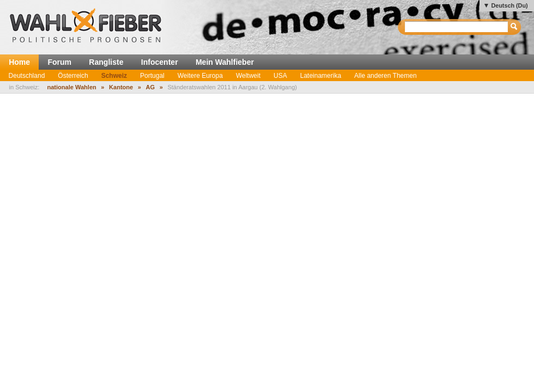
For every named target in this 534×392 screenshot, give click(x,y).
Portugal (152, 76)
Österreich (73, 76)
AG (151, 87)
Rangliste (106, 62)
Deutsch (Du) (509, 5)
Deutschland (27, 76)
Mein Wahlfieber (225, 62)
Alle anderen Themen (386, 76)
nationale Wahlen (71, 87)
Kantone (121, 87)
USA (280, 76)
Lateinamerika (321, 76)
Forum (59, 62)
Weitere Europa (200, 76)
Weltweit (248, 76)
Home (19, 62)
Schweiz (114, 76)
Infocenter (160, 62)
